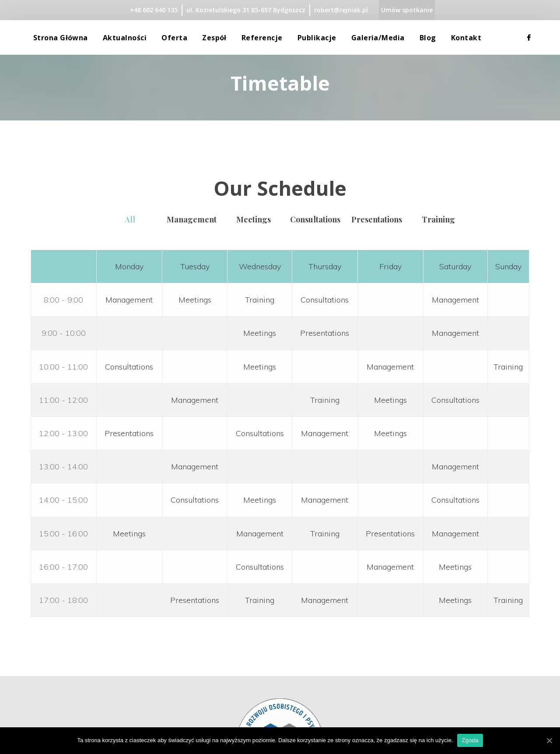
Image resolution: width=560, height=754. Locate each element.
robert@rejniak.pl (341, 10)
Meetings (195, 300)
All (130, 219)
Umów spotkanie (407, 10)
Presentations (325, 333)
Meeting (254, 219)
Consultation (315, 219)
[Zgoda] (549, 740)
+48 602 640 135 (154, 10)
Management (192, 219)
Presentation (377, 219)
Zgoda (470, 740)
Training (438, 219)
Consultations (325, 300)
